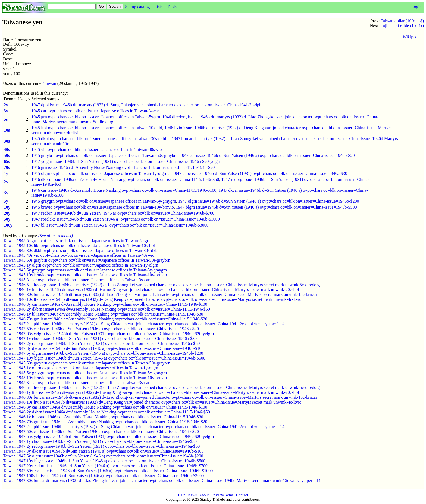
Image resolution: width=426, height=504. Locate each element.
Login (416, 7)
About (204, 495)
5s (6, 119)
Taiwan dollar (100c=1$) (402, 21)
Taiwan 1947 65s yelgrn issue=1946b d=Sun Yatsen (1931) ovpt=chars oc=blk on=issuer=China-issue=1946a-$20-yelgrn (108, 334)
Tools (172, 7)
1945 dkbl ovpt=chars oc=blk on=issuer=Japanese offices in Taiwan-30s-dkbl (99, 139)
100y (8, 225)
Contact (242, 495)
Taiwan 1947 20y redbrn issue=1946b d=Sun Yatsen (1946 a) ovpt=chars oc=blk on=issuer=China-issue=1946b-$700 (105, 466)
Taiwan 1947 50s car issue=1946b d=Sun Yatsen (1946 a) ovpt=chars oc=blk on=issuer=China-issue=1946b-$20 (101, 329)
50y (7, 219)
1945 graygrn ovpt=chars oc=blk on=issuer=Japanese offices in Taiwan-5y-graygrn (104, 201)
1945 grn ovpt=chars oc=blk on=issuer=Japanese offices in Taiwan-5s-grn (96, 117)
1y (6, 173)
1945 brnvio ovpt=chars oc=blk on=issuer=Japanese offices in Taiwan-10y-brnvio (103, 207)
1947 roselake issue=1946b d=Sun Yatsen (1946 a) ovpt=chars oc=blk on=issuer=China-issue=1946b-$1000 (125, 219)
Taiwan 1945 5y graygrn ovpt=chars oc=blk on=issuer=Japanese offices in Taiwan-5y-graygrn (85, 270)
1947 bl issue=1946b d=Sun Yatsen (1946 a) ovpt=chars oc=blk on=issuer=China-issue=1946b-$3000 (120, 225)
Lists (158, 7)
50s (7, 155)
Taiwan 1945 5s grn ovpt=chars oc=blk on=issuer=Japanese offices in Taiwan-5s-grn (77, 241)
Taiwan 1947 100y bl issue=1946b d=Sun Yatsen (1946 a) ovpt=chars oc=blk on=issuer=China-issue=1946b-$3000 (103, 476)
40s (7, 149)
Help (182, 495)
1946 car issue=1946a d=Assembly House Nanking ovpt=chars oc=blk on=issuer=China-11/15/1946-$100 (124, 190)
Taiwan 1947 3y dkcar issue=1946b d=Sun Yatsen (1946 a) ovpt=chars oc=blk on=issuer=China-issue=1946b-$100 (103, 348)
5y (6, 201)
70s (7, 167)
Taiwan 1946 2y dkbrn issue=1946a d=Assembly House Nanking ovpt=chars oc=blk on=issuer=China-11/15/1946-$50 (106, 309)
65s (7, 161)
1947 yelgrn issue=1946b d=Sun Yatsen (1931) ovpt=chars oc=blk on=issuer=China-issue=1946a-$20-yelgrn (126, 161)
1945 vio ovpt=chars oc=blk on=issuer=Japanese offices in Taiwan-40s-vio (96, 149)
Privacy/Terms (222, 495)
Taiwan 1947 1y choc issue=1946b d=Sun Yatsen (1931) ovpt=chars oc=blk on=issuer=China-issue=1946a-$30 (100, 338)
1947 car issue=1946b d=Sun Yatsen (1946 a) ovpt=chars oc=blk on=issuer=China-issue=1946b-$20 (267, 155)
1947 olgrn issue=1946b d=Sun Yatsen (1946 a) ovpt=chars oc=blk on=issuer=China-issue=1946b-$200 (269, 201)
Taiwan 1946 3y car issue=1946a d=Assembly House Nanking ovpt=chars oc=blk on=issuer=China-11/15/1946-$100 (105, 304)
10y (7, 207)
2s (6, 105)
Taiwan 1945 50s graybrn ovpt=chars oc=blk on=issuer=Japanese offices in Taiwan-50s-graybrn (87, 260)
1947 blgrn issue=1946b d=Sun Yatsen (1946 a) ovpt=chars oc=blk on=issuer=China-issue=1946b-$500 (267, 207)
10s (7, 130)
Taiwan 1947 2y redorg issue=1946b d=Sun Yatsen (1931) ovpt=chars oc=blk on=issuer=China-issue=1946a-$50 (101, 343)
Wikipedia (412, 37)
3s (6, 111)
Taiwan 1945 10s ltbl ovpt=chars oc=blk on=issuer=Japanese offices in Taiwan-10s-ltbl (79, 245)
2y (6, 182)
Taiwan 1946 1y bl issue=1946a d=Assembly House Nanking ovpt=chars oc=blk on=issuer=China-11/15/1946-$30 (103, 314)
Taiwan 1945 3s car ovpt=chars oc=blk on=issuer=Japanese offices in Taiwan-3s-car (76, 280)
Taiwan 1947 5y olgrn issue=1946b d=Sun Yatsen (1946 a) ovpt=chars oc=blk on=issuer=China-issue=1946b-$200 (103, 353)
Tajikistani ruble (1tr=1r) (402, 26)
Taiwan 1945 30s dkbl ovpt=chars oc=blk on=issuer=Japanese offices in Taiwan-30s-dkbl (81, 250)
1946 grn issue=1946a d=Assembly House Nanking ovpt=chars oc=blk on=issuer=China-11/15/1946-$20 (123, 167)
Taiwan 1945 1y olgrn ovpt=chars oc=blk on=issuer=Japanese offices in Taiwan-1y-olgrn (81, 265)
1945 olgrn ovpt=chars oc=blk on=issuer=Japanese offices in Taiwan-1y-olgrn (99, 173)
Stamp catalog (137, 7)
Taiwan (50, 83)
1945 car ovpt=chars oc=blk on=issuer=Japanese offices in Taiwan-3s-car (95, 111)
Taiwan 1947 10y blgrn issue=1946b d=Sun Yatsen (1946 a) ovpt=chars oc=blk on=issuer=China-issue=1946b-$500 (104, 358)
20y (7, 213)
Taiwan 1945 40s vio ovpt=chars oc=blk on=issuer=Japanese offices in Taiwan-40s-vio (79, 255)
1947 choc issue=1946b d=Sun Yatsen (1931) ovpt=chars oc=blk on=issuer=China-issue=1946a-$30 (260, 173)
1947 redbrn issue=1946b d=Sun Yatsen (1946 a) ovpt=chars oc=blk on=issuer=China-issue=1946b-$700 (123, 213)
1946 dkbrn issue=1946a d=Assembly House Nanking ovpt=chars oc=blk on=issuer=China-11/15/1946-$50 (125, 179)
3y (6, 193)
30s (7, 141)
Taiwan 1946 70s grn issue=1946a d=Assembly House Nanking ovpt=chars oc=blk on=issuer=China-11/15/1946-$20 (105, 319)
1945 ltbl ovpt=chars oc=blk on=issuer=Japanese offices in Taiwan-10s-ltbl (97, 128)
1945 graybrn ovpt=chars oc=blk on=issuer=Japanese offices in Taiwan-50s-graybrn (104, 155)
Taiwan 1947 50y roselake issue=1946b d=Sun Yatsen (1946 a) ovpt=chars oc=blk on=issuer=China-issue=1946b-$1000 (108, 471)
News (192, 495)
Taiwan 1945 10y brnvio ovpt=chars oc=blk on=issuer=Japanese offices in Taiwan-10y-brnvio (85, 275)
